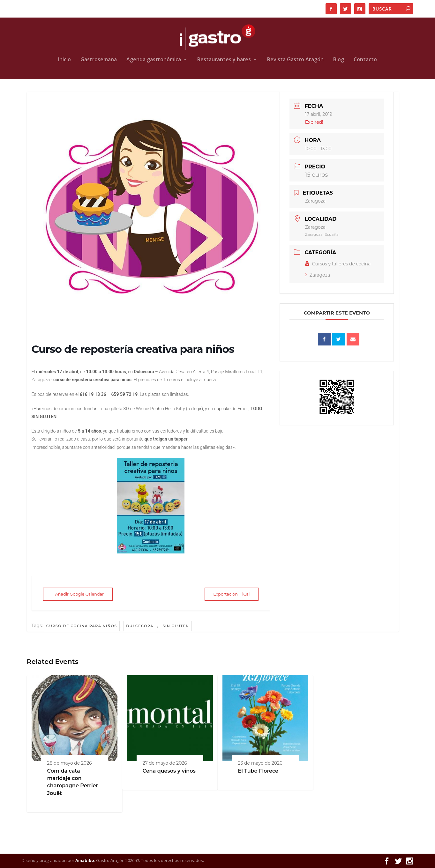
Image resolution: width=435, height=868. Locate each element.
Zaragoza (318, 275)
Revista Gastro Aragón (295, 60)
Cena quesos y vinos (169, 771)
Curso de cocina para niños (82, 626)
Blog (339, 60)
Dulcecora (140, 626)
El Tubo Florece (258, 771)
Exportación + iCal (229, 594)
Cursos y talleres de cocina (338, 264)
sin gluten (176, 626)
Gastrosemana (99, 60)
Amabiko (85, 861)
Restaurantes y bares (224, 60)
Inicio (64, 60)
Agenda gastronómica (154, 60)
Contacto (365, 60)
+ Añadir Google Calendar (81, 594)
